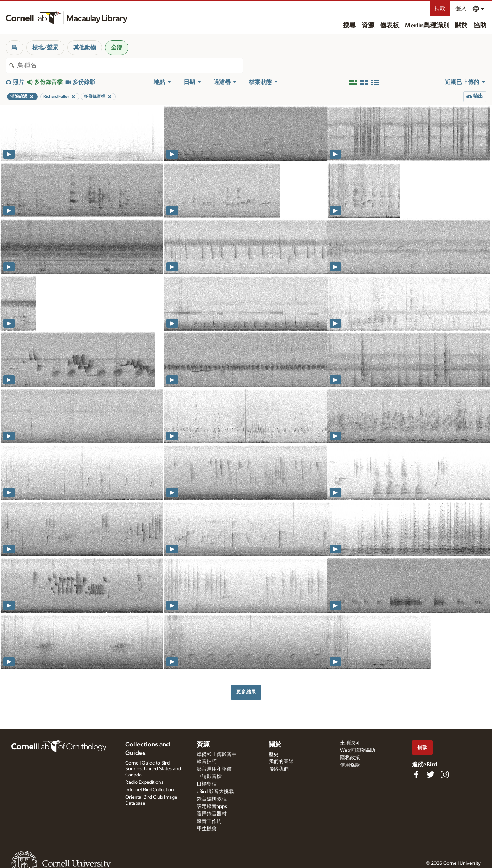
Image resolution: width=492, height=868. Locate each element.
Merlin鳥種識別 (427, 26)
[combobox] (130, 65)
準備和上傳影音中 (217, 755)
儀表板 (390, 26)
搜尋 (349, 26)
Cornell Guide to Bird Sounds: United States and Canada (153, 769)
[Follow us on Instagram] (445, 775)
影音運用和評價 (214, 769)
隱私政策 (350, 758)
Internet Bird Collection (150, 790)
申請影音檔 (209, 777)
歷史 (274, 755)
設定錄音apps (212, 807)
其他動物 (85, 48)
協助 (480, 26)
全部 (117, 48)
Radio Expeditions (144, 782)
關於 (461, 26)
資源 (368, 26)
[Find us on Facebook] (416, 775)
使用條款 (350, 765)
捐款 (440, 9)
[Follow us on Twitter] (430, 775)
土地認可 (350, 743)
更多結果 (246, 692)
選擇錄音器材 (212, 814)
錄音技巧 (207, 762)
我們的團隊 (281, 762)
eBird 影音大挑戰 (215, 792)
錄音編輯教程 (212, 799)
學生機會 (207, 829)
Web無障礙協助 (358, 750)
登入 (461, 9)
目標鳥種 (207, 784)
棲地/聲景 (45, 48)
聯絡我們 (279, 769)
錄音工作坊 (209, 821)
